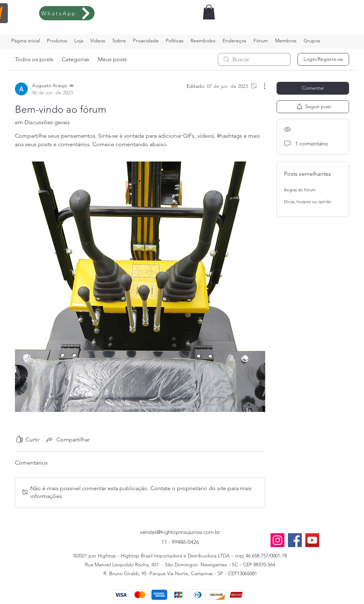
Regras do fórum (300, 190)
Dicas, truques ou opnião (308, 202)
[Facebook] (295, 540)
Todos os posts (34, 59)
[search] (254, 59)
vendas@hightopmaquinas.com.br (180, 532)
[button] (209, 12)
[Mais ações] (261, 86)
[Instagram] (277, 540)
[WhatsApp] (67, 13)
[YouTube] (312, 540)
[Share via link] (67, 440)
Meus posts (112, 59)
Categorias (76, 59)
